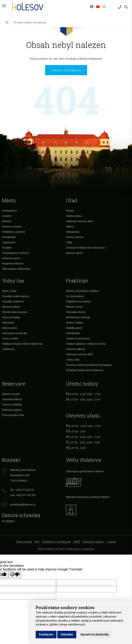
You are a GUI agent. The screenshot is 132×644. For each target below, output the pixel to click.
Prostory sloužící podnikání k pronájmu (89, 365)
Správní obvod (74, 253)
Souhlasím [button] (46, 634)
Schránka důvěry (76, 312)
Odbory (70, 226)
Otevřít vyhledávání (66, 70)
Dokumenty (73, 232)
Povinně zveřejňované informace (85, 248)
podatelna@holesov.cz (23, 504)
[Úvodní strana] (7, 22)
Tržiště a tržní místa (78, 338)
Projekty (7, 248)
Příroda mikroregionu (15, 312)
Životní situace (75, 237)
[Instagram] (104, 7)
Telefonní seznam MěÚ (79, 221)
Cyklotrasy (8, 349)
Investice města (11, 258)
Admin (112, 542)
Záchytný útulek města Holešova (85, 370)
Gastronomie (10, 328)
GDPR (77, 542)
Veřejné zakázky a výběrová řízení (86, 344)
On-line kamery (75, 296)
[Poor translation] (15, 575)
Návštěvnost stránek (78, 317)
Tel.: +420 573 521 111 (22, 490)
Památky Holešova (13, 301)
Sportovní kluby (11, 307)
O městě (7, 216)
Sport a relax (9, 291)
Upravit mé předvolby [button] (95, 634)
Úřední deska (74, 216)
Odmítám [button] (67, 634)
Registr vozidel (11, 394)
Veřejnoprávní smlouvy (15, 253)
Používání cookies (93, 542)
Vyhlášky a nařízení (14, 232)
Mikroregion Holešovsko (16, 269)
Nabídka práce (74, 328)
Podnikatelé (9, 237)
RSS (37, 542)
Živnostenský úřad (13, 415)
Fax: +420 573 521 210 (23, 495)
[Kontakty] (120, 7)
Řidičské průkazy (12, 410)
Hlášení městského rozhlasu (82, 291)
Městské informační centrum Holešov (88, 497)
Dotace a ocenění (12, 226)
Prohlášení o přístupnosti (56, 542)
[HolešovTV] (98, 7)
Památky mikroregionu (16, 296)
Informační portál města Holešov (85, 471)
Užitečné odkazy (76, 349)
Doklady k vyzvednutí (78, 301)
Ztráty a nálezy (75, 323)
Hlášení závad (74, 307)
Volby (69, 242)
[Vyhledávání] (126, 7)
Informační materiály (15, 333)
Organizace (9, 242)
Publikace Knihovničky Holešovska (22, 344)
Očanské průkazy (12, 399)
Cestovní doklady (12, 404)
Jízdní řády (73, 359)
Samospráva (9, 211)
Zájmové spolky (11, 317)
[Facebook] (92, 7)
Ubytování (8, 323)
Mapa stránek (24, 542)
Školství (7, 221)
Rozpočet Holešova (13, 263)
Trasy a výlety (10, 338)
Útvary (70, 211)
